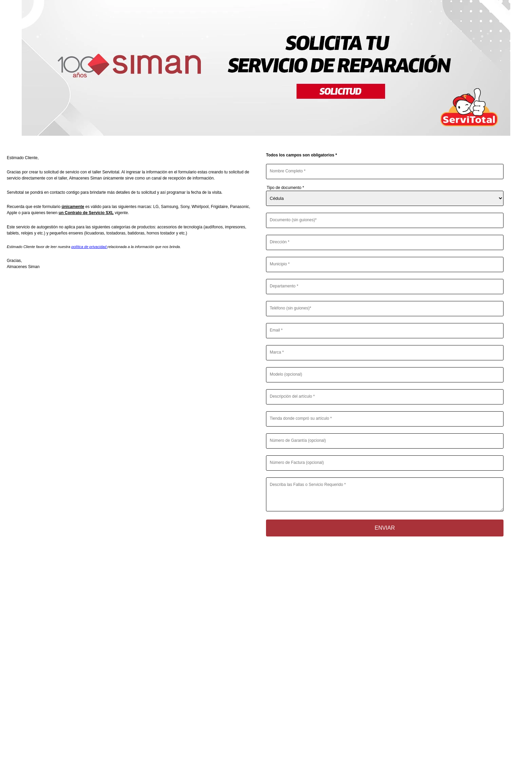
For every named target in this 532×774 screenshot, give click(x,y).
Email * (276, 330)
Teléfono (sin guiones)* (290, 308)
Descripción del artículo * (292, 396)
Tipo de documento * (285, 188)
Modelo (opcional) (286, 374)
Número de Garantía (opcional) (298, 440)
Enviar (385, 528)
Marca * (277, 352)
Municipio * (280, 264)
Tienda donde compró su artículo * (301, 418)
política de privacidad (89, 247)
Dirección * (280, 242)
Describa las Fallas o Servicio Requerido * (308, 485)
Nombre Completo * (288, 171)
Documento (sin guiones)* (293, 220)
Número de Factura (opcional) (297, 462)
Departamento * (284, 286)
